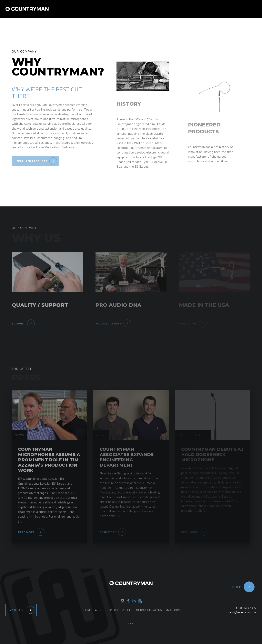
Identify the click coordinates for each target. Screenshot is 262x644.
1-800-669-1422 (246, 608)
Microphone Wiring (149, 610)
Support (203, 12)
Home (129, 12)
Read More (26, 532)
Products (163, 12)
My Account (17, 610)
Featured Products (32, 161)
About (145, 12)
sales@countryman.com (242, 612)
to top (236, 587)
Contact (184, 12)
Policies (127, 610)
